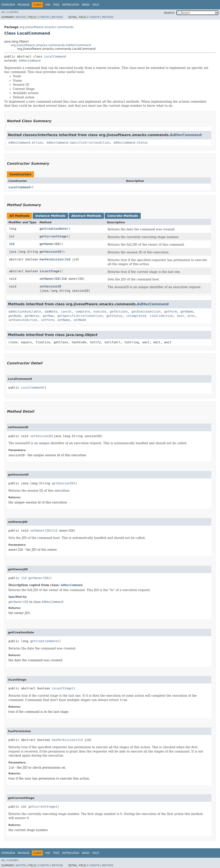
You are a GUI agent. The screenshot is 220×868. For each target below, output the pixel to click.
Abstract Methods (86, 216)
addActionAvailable (25, 312)
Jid (12, 244)
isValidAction (161, 316)
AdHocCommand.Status (131, 143)
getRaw (48, 316)
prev (191, 316)
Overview (8, 5)
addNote (51, 312)
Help (96, 5)
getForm (170, 312)
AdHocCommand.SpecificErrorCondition (78, 143)
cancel (66, 312)
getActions (119, 312)
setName (64, 320)
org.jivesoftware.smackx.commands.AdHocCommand (51, 45)
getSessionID (50, 252)
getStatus (114, 316)
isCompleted (136, 316)
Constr (44, 17)
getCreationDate (53, 229)
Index (86, 5)
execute (100, 312)
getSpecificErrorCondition (80, 316)
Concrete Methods (123, 216)
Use (48, 5)
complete (83, 312)
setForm (47, 320)
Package (24, 5)
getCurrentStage (53, 236)
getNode (15, 316)
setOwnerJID (50, 279)
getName (187, 312)
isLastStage (50, 271)
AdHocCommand (30, 61)
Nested (21, 17)
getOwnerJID (50, 244)
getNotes (32, 316)
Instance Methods (50, 216)
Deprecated (71, 5)
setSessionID (50, 286)
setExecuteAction (23, 320)
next (180, 316)
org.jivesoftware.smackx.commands (46, 27)
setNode (80, 320)
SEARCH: (170, 13)
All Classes (10, 12)
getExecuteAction (146, 312)
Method (57, 17)
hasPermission (51, 259)
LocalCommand (55, 56)
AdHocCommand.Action (26, 143)
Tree (56, 5)
